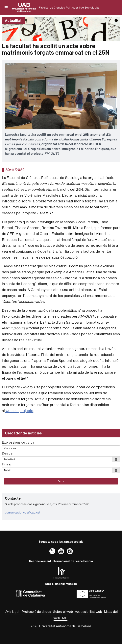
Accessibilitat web (89, 612)
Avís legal (13, 612)
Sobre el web (63, 612)
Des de (7, 453)
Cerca (61, 481)
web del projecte (19, 411)
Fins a (6, 464)
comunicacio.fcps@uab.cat (23, 512)
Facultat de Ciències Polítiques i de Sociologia (69, 8)
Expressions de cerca (18, 442)
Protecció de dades (36, 612)
